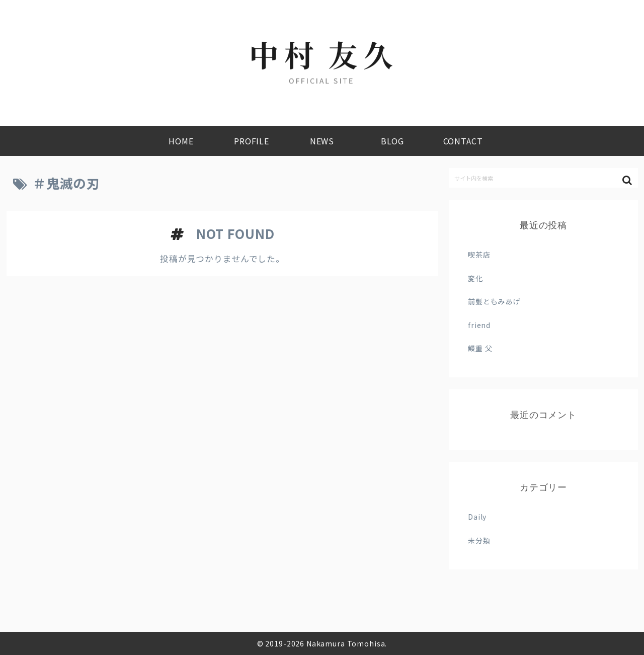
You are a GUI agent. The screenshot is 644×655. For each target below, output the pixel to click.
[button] (628, 180)
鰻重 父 (480, 348)
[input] (543, 178)
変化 (475, 278)
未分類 (479, 540)
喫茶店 (479, 255)
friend (479, 325)
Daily (477, 517)
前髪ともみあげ (494, 301)
